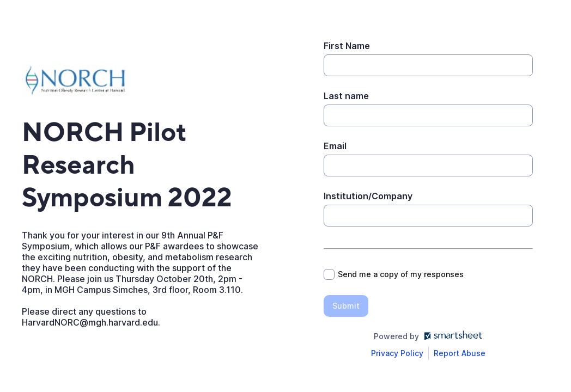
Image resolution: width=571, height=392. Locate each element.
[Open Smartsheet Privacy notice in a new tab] (397, 353)
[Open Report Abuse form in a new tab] (460, 353)
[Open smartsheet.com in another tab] (451, 336)
